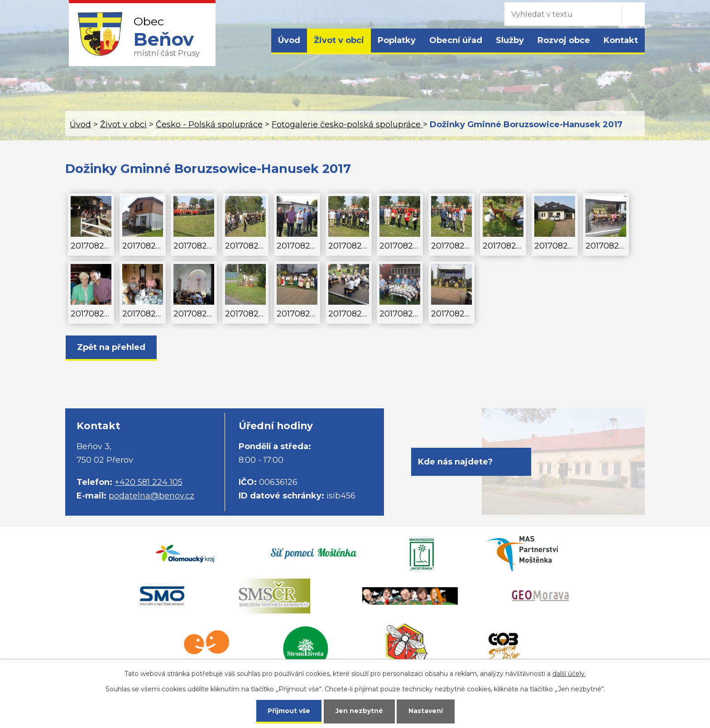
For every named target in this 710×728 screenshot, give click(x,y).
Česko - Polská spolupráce (209, 125)
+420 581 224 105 (149, 482)
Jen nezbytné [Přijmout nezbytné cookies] (359, 711)
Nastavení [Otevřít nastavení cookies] (426, 711)
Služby (510, 40)
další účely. (569, 674)
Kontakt (621, 40)
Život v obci (339, 40)
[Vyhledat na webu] (561, 14)
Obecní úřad (456, 40)
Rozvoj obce (564, 40)
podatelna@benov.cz (151, 496)
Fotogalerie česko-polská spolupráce (347, 125)
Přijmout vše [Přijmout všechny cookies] (289, 711)
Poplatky (397, 40)
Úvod (289, 40)
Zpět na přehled (111, 347)
